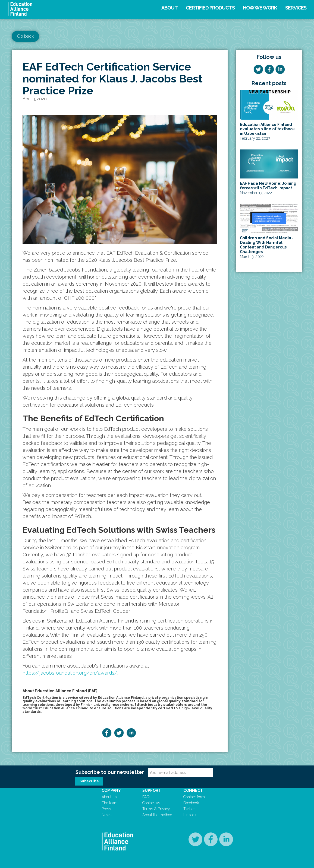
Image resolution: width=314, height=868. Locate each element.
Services (296, 8)
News (106, 815)
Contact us (151, 803)
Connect (193, 790)
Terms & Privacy (156, 809)
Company (111, 790)
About (169, 8)
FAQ (146, 797)
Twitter (189, 809)
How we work (260, 8)
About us (109, 797)
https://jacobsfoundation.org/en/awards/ (70, 673)
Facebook (191, 803)
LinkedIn (190, 815)
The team (110, 803)
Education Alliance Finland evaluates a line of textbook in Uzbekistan (267, 129)
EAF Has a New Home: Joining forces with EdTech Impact (268, 186)
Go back (25, 36)
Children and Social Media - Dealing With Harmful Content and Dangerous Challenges (267, 245)
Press (106, 809)
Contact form (194, 797)
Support (152, 790)
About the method (157, 815)
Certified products (210, 8)
